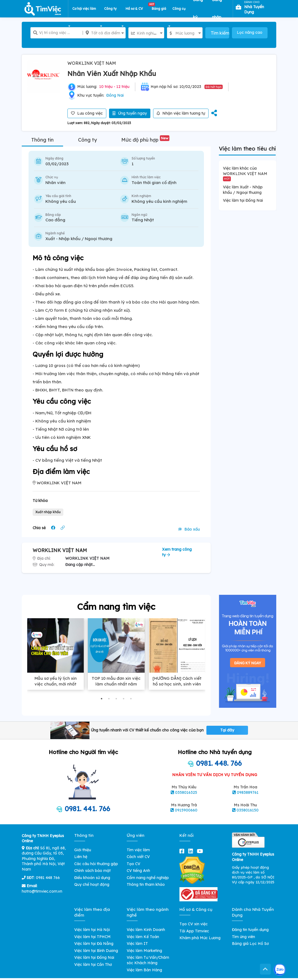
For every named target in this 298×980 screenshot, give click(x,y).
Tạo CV (134, 864)
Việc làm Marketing (144, 951)
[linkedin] (192, 851)
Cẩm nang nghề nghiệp (148, 878)
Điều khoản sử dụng (92, 878)
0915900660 (186, 810)
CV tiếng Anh (138, 871)
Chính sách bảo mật (92, 871)
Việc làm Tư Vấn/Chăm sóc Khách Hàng (148, 960)
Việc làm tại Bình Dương (96, 951)
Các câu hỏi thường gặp (96, 864)
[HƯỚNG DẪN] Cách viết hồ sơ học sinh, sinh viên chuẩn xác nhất (177, 684)
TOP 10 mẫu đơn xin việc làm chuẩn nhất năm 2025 (116, 684)
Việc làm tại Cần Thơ (93, 964)
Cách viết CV (138, 857)
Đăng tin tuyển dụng (250, 930)
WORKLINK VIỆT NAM (92, 63)
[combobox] (146, 33)
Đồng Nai (115, 95)
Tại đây (227, 730)
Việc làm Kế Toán (143, 937)
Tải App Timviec (194, 931)
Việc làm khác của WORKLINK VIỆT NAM (245, 174)
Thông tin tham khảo (146, 884)
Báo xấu (189, 529)
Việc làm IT (137, 944)
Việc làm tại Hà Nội (92, 930)
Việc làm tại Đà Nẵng (94, 944)
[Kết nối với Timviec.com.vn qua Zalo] (280, 970)
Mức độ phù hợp (145, 140)
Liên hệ (81, 857)
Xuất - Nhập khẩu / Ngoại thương (79, 239)
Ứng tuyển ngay (130, 113)
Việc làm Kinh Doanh (146, 930)
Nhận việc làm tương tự (181, 113)
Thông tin (42, 140)
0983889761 (248, 792)
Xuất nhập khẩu (48, 512)
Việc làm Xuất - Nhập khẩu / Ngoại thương (243, 190)
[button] (102, 699)
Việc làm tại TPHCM (92, 937)
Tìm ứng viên (243, 937)
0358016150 (248, 810)
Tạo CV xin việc (194, 924)
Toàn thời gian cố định (154, 183)
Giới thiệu (83, 850)
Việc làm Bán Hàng (144, 970)
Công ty (87, 140)
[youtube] (201, 851)
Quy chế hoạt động (92, 884)
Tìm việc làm (138, 850)
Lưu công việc (87, 113)
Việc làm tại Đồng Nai (243, 200)
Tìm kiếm (220, 33)
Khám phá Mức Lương (200, 938)
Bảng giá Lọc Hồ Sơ (250, 944)
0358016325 (186, 792)
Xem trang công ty (177, 552)
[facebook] (183, 851)
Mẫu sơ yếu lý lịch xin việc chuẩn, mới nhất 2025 (56, 684)
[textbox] (146, 33)
